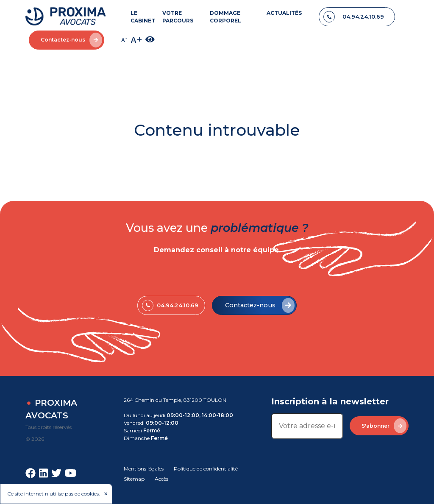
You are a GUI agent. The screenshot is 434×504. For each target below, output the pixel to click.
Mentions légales (144, 469)
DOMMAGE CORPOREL (225, 17)
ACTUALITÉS (284, 13)
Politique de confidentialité (206, 469)
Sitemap (134, 479)
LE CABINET (143, 17)
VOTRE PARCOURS (178, 17)
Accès (161, 479)
